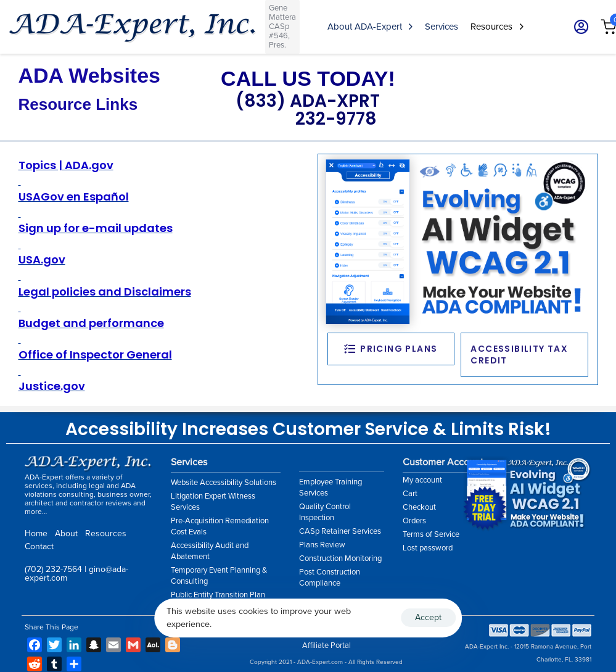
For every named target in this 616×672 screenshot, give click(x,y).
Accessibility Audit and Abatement (210, 551)
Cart (410, 494)
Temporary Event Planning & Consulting (219, 576)
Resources (497, 27)
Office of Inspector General (95, 355)
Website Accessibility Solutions (224, 483)
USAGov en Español (74, 197)
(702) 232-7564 (53, 569)
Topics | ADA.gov (66, 165)
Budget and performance (91, 323)
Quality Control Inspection (325, 512)
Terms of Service (431, 534)
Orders (414, 521)
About (66, 533)
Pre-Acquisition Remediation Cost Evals (220, 526)
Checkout (419, 507)
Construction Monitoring (340, 558)
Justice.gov (52, 386)
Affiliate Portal (326, 645)
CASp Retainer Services (340, 531)
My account (422, 480)
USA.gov (42, 259)
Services (441, 27)
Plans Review (322, 545)
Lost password (428, 548)
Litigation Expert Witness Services (213, 502)
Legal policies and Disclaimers (105, 292)
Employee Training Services (331, 487)
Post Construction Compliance (330, 578)
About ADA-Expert (370, 27)
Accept (428, 617)
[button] (577, 27)
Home (36, 533)
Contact (39, 546)
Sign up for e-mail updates (96, 228)
